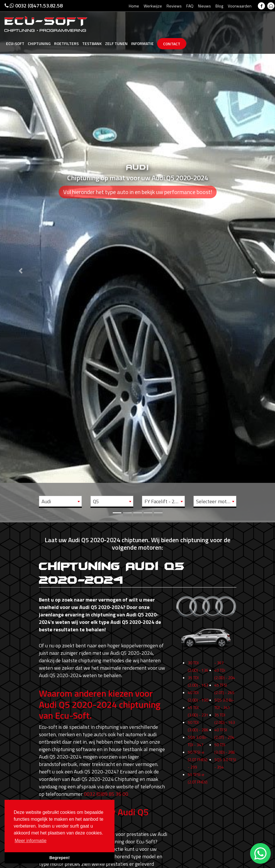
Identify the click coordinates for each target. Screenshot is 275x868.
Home (134, 6)
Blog (219, 6)
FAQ (190, 6)
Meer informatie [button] (30, 841)
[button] (21, 260)
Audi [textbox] (46, 501)
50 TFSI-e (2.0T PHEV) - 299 (198, 762)
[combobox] (60, 501)
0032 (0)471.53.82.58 (34, 6)
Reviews (174, 6)
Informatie (142, 43)
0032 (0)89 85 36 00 (106, 794)
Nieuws (204, 6)
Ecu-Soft (15, 43)
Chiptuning (39, 43)
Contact (172, 44)
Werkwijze (153, 6)
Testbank (92, 43)
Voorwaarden (240, 6)
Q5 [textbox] (96, 501)
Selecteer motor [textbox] (214, 501)
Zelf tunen (116, 43)
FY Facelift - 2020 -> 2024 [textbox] (165, 501)
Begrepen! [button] (59, 858)
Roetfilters (66, 43)
